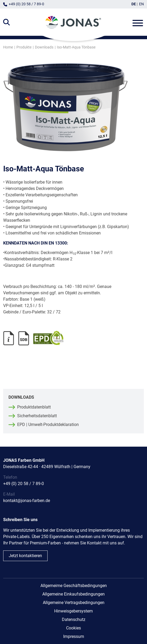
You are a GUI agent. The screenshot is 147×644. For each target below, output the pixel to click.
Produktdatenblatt (34, 407)
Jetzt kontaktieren (25, 556)
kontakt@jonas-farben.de (27, 501)
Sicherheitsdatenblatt (37, 416)
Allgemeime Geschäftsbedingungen (74, 586)
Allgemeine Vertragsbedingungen (74, 603)
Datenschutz (74, 619)
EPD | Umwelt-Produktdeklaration (48, 425)
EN (141, 4)
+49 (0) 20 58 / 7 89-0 (26, 4)
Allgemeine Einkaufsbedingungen (73, 594)
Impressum (74, 636)
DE (134, 4)
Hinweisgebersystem (73, 611)
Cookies (73, 628)
